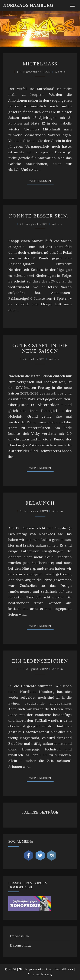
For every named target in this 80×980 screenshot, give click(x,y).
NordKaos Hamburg (28, 5)
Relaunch (40, 503)
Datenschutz (20, 945)
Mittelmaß (40, 64)
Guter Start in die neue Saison (40, 348)
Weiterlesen (41, 181)
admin (60, 72)
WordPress (64, 969)
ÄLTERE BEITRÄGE (40, 812)
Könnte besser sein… (40, 216)
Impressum (19, 936)
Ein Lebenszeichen (40, 661)
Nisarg (47, 974)
